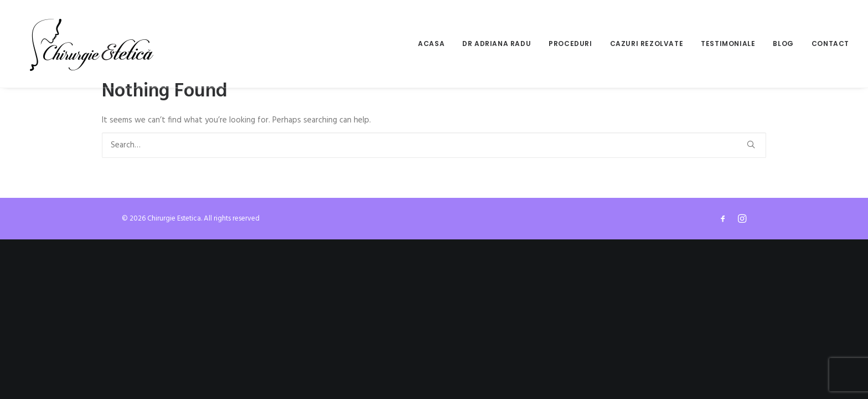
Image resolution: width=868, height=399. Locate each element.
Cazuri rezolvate (647, 44)
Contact (830, 44)
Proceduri (570, 44)
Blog (783, 44)
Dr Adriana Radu (497, 44)
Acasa (431, 44)
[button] (751, 144)
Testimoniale (728, 44)
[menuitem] (435, 44)
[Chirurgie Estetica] (92, 44)
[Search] (434, 145)
